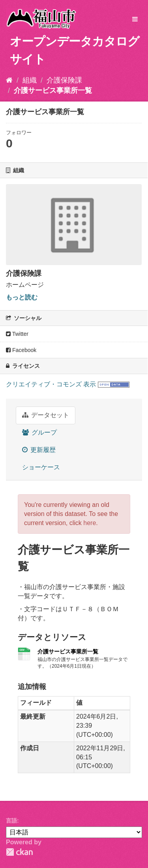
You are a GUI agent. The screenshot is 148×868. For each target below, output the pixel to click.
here (90, 523)
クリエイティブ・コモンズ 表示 (51, 384)
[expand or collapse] (135, 20)
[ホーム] (9, 80)
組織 (30, 80)
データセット (46, 415)
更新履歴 (39, 450)
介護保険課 (64, 80)
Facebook (21, 350)
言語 (11, 821)
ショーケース (41, 467)
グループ (39, 432)
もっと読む (22, 297)
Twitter (17, 334)
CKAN (19, 852)
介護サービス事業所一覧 (53, 90)
